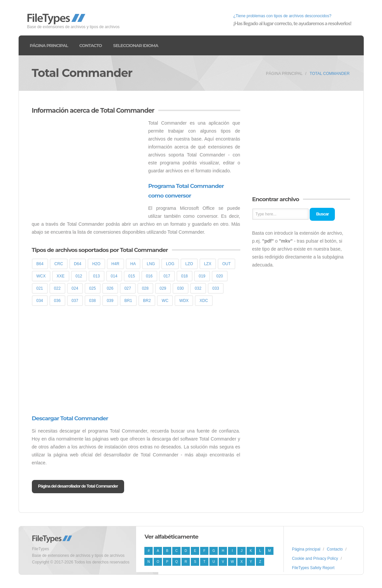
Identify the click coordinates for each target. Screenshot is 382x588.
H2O (96, 264)
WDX (184, 301)
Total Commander (330, 74)
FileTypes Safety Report (313, 568)
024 (75, 288)
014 (114, 276)
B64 (40, 264)
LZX (208, 264)
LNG (151, 264)
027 (128, 288)
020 (220, 276)
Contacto (91, 45)
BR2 (147, 301)
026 (110, 288)
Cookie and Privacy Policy (315, 559)
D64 (78, 264)
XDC (204, 301)
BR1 (128, 301)
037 (75, 301)
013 (97, 276)
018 (185, 276)
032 (198, 288)
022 (57, 288)
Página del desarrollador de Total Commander (78, 486)
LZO (189, 264)
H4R (115, 264)
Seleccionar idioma (136, 45)
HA (133, 264)
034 (40, 301)
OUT (227, 264)
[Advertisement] (88, 165)
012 (79, 276)
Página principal (49, 45)
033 (216, 288)
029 (163, 288)
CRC (59, 264)
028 (145, 288)
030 (181, 288)
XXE (61, 276)
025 (93, 288)
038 (93, 301)
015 (132, 276)
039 (110, 301)
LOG (170, 264)
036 (57, 301)
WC (165, 301)
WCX (41, 276)
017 (167, 276)
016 (149, 276)
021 (40, 288)
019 (202, 276)
